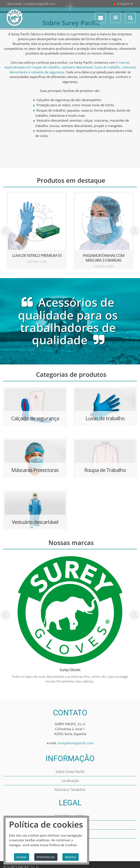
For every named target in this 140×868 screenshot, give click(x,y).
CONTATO (70, 713)
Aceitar (22, 857)
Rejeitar (71, 857)
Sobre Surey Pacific (70, 772)
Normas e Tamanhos (70, 790)
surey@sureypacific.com (39, 4)
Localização (70, 781)
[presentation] (6, 231)
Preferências (46, 857)
